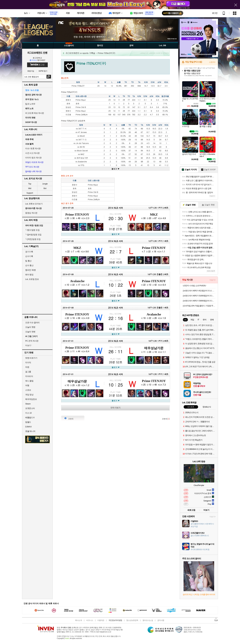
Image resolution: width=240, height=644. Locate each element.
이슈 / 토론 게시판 (33, 148)
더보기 (206, 510)
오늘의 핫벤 (30, 327)
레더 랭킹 (29, 275)
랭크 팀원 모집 (32, 230)
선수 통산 (29, 265)
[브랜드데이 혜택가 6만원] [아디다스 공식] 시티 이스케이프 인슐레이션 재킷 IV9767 (199, 291)
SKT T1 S (82, 139)
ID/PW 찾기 (43, 71)
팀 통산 (28, 261)
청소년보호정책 (132, 620)
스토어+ (212, 62)
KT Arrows (82, 132)
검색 (49, 77)
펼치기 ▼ (115, 169)
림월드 (28, 422)
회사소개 (79, 620)
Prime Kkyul (81, 100)
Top (30, 184)
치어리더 (29, 376)
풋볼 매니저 (30, 431)
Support (30, 193)
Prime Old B (81, 107)
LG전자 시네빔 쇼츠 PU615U (194, 286)
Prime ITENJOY (77, 215)
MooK (82, 136)
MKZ (82, 154)
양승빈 (68, 107)
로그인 (215, 13)
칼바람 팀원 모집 (33, 235)
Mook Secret (82, 150)
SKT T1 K (82, 128)
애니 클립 (29, 381)
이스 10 (28, 413)
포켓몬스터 (30, 408)
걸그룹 (28, 372)
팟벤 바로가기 (31, 358)
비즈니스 (90, 620)
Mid (30, 188)
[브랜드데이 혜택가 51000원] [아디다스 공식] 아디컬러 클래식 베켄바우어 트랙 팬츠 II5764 (199, 296)
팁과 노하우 (30, 104)
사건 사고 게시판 (32, 153)
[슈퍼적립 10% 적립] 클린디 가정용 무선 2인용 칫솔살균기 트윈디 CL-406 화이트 (199, 306)
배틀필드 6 (30, 418)
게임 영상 (29, 395)
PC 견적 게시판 (32, 341)
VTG (82, 165)
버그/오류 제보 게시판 (35, 113)
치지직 (28, 363)
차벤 (27, 367)
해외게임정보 (31, 399)
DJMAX (28, 427)
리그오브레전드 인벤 (37, 53)
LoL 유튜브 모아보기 (34, 204)
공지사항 (161, 620)
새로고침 (191, 510)
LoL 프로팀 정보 (32, 279)
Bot (45, 188)
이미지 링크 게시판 (33, 158)
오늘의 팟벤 (30, 332)
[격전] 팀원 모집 (33, 239)
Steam (28, 404)
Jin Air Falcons (82, 143)
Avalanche (82, 161)
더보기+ (212, 196)
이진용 (68, 114)
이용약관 (101, 620)
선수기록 (29, 256)
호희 (68, 103)
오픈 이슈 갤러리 (32, 323)
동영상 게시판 (31, 213)
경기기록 (29, 252)
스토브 (28, 390)
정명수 (68, 100)
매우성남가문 (82, 158)
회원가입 (31, 71)
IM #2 (82, 147)
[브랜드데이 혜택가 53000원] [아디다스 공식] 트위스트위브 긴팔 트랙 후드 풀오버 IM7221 (199, 301)
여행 (27, 385)
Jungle (45, 184)
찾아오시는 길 (148, 620)
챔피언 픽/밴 (31, 270)
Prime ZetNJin (82, 114)
